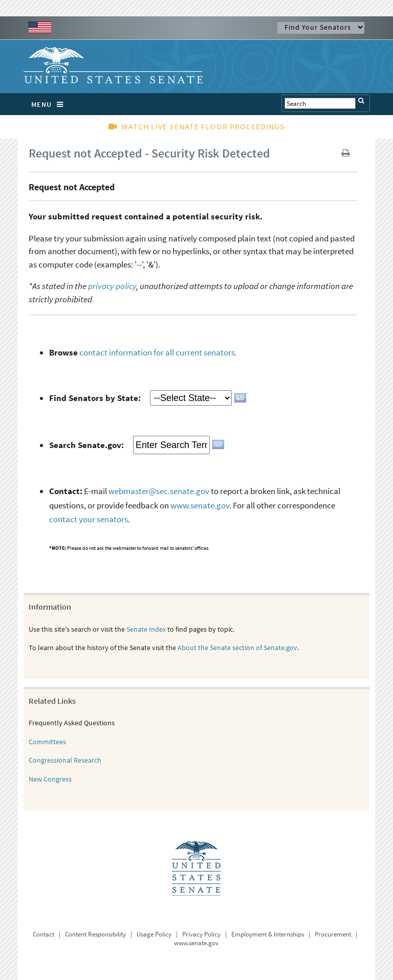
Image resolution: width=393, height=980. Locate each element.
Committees (47, 742)
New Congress (50, 779)
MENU (50, 104)
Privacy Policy (201, 934)
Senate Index (146, 629)
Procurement (333, 934)
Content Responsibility (95, 934)
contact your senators (89, 519)
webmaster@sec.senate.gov (159, 491)
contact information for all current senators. (158, 352)
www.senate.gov (200, 505)
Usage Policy (154, 934)
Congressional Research (65, 760)
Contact (43, 934)
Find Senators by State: (95, 398)
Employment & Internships (268, 934)
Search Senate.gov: (86, 445)
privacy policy (112, 286)
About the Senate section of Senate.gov (237, 648)
